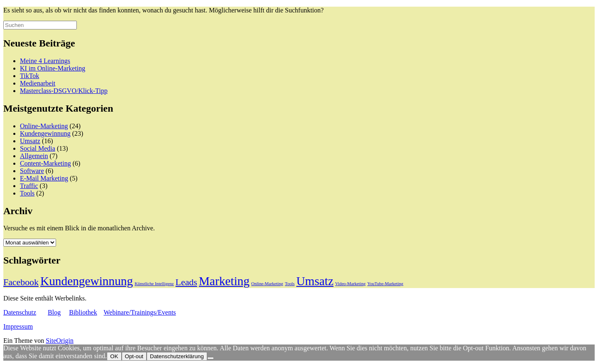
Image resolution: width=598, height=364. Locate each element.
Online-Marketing (44, 126)
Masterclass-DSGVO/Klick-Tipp (64, 91)
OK (114, 356)
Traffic (29, 186)
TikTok (29, 76)
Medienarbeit (38, 83)
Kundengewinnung (45, 133)
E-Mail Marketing (44, 178)
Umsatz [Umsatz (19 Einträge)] (315, 281)
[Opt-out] (211, 358)
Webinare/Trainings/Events (140, 312)
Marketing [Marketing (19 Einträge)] (224, 281)
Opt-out (134, 356)
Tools (27, 193)
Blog (54, 312)
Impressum (18, 326)
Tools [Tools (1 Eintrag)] (290, 284)
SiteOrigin (60, 341)
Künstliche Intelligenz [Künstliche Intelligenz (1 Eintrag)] (154, 284)
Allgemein (34, 156)
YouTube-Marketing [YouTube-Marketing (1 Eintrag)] (385, 284)
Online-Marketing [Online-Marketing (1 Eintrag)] (267, 284)
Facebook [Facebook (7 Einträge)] (21, 282)
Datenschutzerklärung (177, 356)
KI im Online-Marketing (53, 68)
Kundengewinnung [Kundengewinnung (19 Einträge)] (87, 281)
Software (32, 171)
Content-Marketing (45, 163)
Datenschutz (20, 312)
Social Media (38, 148)
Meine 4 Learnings (45, 61)
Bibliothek (83, 312)
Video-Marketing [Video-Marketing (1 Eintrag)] (350, 284)
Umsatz (30, 141)
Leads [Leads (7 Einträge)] (186, 282)
